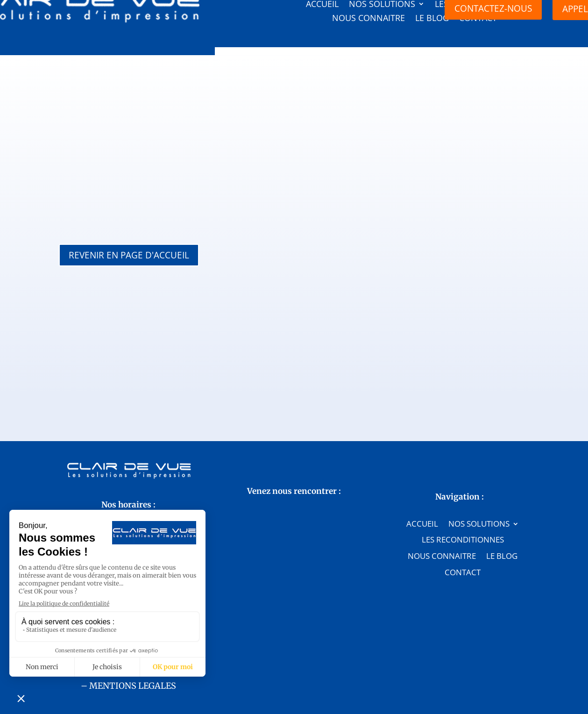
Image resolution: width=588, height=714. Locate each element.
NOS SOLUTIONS (479, 455)
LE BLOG (502, 487)
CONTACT (463, 503)
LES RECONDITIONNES (463, 471)
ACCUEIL (422, 455)
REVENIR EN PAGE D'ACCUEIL (129, 255)
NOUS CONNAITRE (442, 487)
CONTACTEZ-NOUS (128, 502)
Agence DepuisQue (322, 693)
